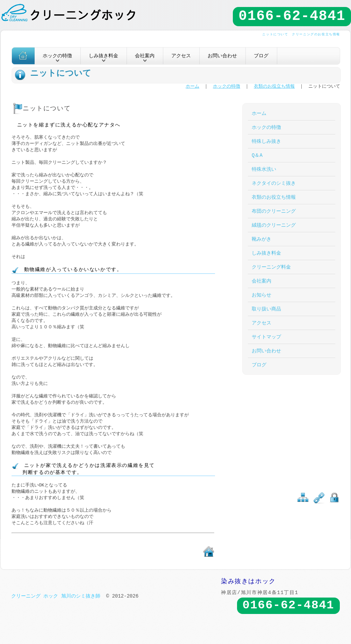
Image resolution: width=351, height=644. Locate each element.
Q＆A (257, 155)
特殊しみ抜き (266, 141)
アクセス (181, 56)
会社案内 (262, 281)
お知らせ (262, 295)
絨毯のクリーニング (274, 225)
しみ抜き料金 (266, 253)
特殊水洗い (264, 169)
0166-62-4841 (292, 16)
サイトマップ (266, 337)
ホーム (192, 87)
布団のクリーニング (274, 211)
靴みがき (262, 239)
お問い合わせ (222, 56)
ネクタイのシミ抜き (274, 183)
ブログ (261, 56)
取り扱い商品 (266, 309)
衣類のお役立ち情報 (274, 87)
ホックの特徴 (227, 87)
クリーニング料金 (271, 267)
